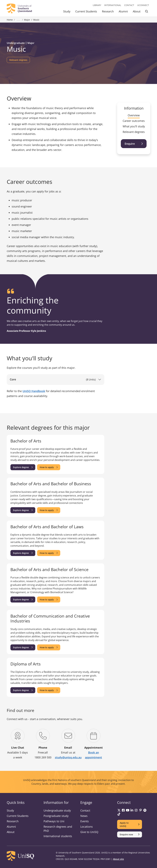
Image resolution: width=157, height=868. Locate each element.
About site (118, 859)
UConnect (143, 5)
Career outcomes (134, 121)
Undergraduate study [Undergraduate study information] (57, 810)
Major (27, 20)
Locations (87, 827)
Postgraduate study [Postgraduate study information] (56, 816)
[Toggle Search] (147, 12)
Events (85, 821)
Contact (129, 5)
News (84, 816)
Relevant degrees (134, 132)
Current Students (86, 11)
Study (67, 11)
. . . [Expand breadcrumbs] (18, 20)
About (137, 11)
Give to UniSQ (89, 832)
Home (10, 20)
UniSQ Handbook (34, 391)
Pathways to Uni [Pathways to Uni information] (54, 821)
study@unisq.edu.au (68, 757)
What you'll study (134, 126)
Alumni (123, 11)
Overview (134, 115)
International (113, 5)
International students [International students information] (58, 836)
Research (108, 11)
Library (97, 5)
